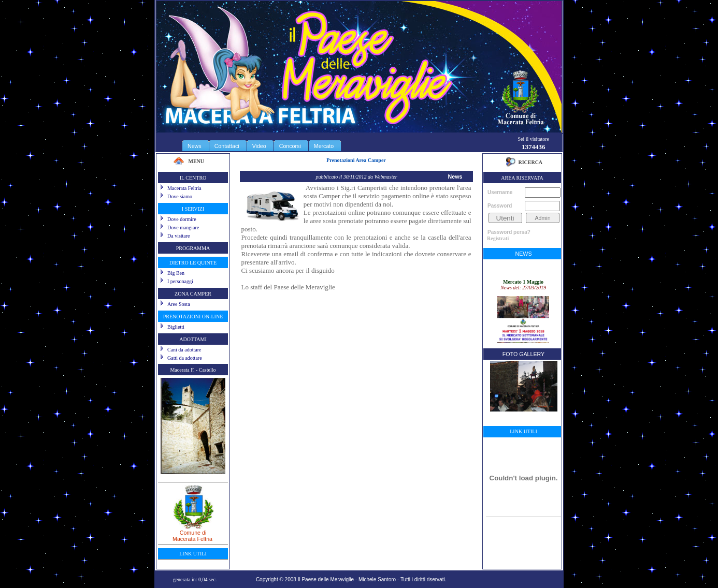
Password (500, 206)
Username (500, 192)
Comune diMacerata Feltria (193, 532)
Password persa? (509, 232)
